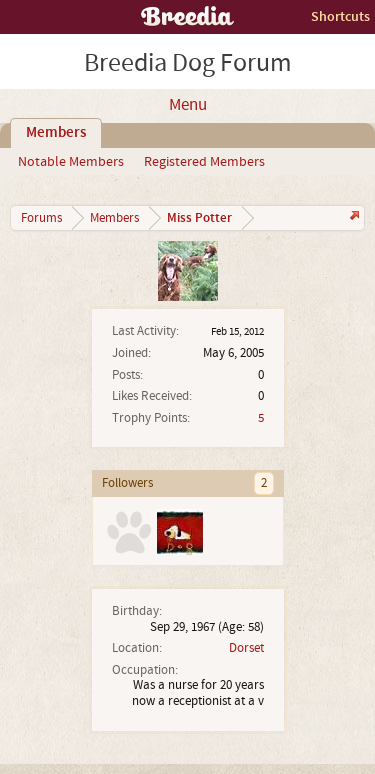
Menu (188, 105)
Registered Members (204, 162)
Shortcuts (340, 16)
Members (56, 133)
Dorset (246, 648)
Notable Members (71, 162)
